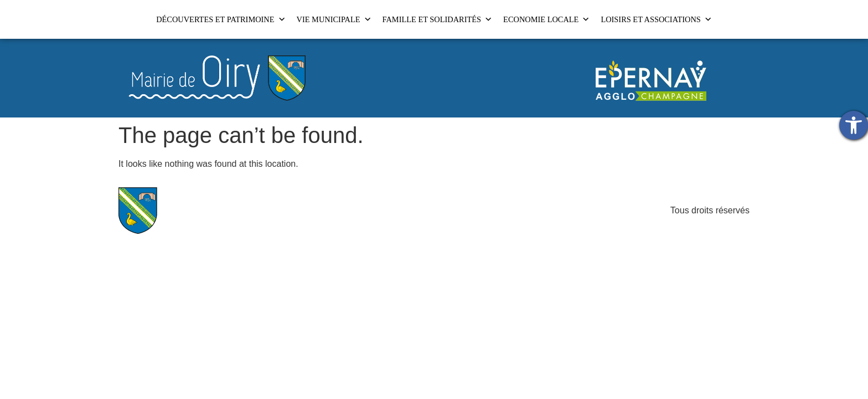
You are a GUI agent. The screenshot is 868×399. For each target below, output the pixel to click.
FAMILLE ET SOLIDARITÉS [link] (438, 19)
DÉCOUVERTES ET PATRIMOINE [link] (221, 19)
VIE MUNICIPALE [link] (334, 19)
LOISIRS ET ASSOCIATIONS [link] (656, 19)
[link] (854, 125)
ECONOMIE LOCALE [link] (546, 19)
